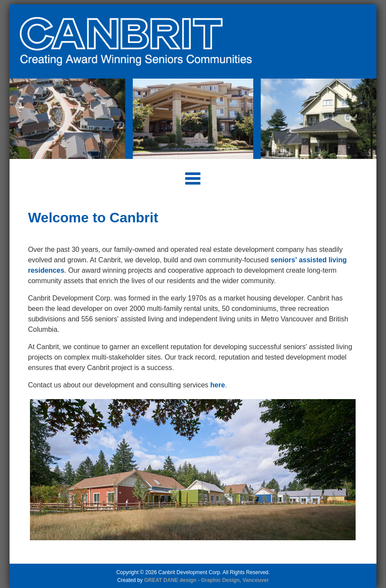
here (218, 385)
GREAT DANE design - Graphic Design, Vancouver (206, 580)
